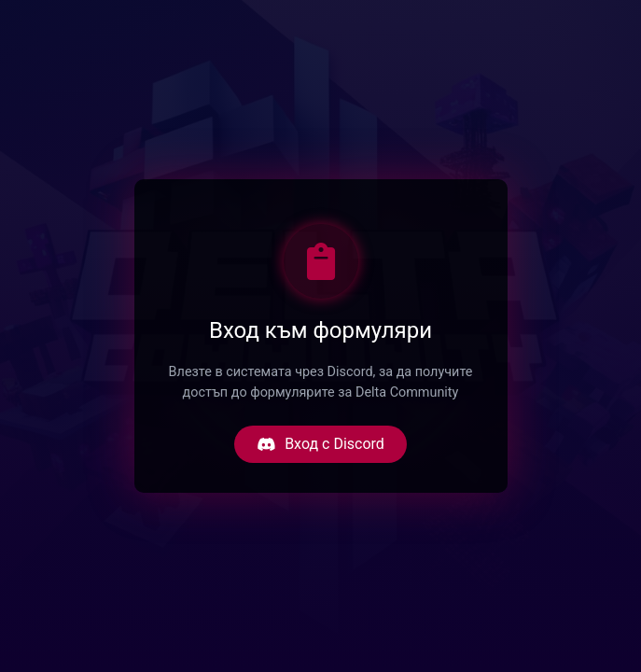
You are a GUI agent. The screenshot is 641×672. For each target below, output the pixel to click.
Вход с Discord (320, 444)
